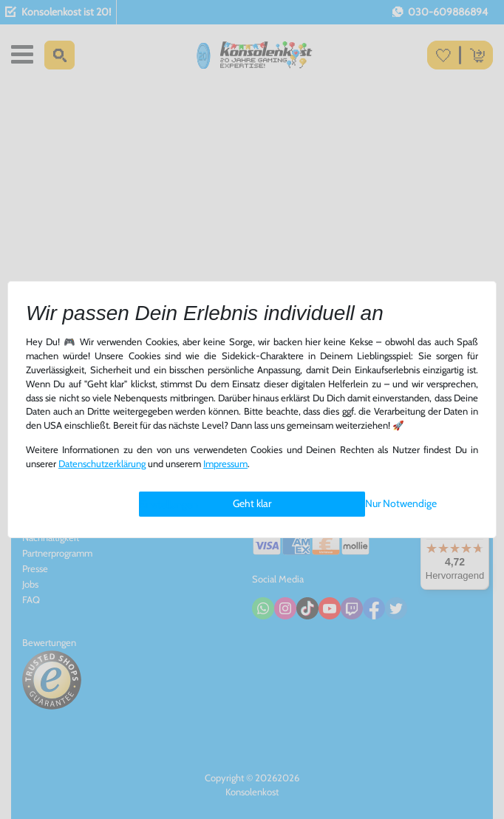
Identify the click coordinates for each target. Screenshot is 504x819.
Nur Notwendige (401, 503)
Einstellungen (168, 504)
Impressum (225, 464)
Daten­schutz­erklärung (102, 464)
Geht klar (252, 503)
